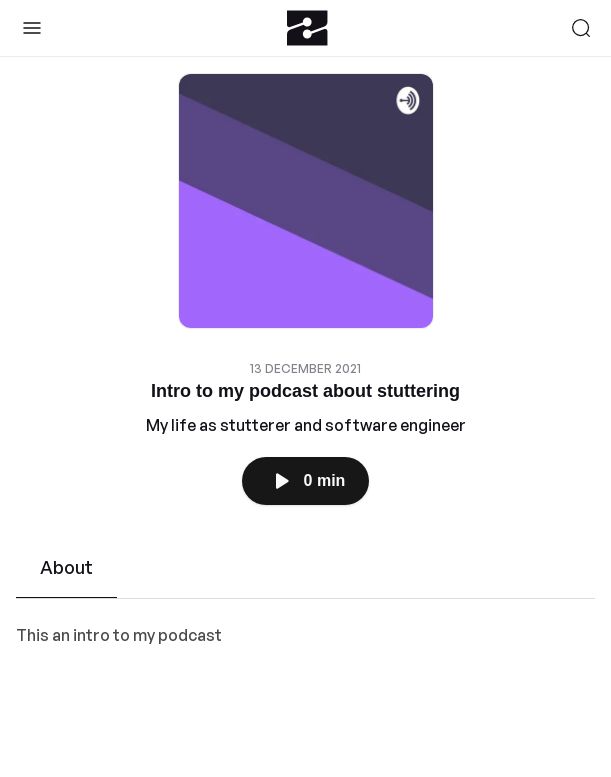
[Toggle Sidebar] (32, 28)
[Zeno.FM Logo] (307, 28)
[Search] (581, 28)
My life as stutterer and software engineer (306, 425)
